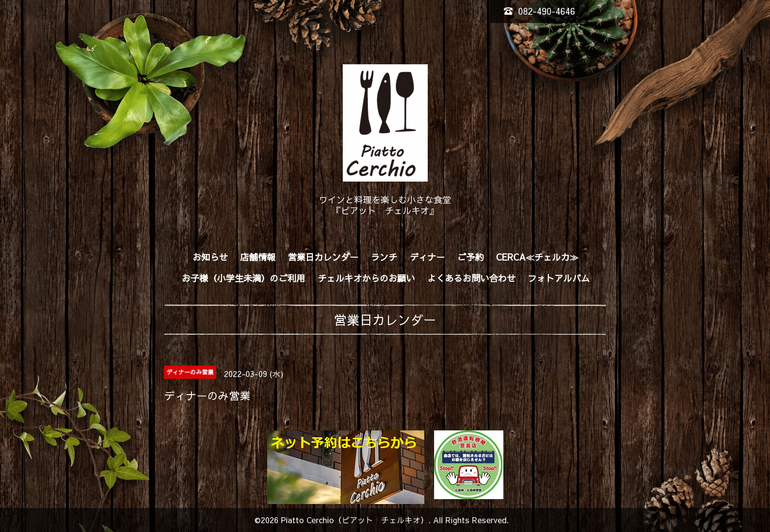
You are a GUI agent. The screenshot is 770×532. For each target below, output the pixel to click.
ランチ (384, 257)
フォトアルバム (559, 278)
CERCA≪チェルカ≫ (537, 257)
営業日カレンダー (323, 257)
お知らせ (210, 257)
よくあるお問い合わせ (471, 278)
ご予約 (470, 257)
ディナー (427, 257)
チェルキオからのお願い (366, 278)
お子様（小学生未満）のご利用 (244, 278)
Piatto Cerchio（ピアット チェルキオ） (355, 520)
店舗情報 (258, 257)
